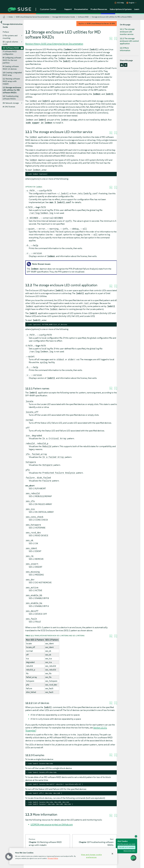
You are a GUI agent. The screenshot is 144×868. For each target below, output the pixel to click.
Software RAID (83, 17)
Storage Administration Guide (64, 17)
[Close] (112, 854)
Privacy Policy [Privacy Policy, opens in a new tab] (53, 858)
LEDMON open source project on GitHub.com (52, 824)
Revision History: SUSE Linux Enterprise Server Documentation (54, 44)
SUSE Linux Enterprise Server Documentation (33, 17)
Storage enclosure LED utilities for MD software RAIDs (112, 17)
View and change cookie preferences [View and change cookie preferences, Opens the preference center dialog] (91, 856)
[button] (9, 857)
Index (11, 17)
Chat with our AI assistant (126, 847)
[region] (63, 856)
